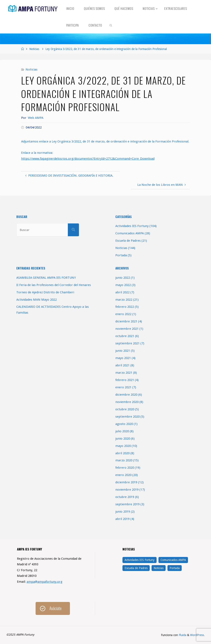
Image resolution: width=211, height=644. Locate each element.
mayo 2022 (123, 285)
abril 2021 (122, 365)
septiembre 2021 (127, 343)
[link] (111, 25)
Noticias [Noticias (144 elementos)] (159, 568)
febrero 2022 (125, 307)
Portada (121, 255)
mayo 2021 (123, 358)
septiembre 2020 (127, 417)
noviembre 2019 (127, 490)
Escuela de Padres (128, 241)
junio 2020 (123, 439)
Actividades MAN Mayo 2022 (37, 300)
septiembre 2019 (127, 504)
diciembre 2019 (126, 482)
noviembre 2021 (127, 329)
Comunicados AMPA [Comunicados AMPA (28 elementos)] (173, 560)
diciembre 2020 (126, 395)
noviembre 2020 (127, 402)
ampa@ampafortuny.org (44, 582)
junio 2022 (123, 278)
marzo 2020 (124, 460)
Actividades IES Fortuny (132, 226)
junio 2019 (123, 512)
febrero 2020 (125, 468)
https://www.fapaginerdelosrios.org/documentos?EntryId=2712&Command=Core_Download (88, 159)
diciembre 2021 (126, 321)
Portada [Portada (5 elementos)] (175, 568)
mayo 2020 (123, 446)
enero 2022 (123, 314)
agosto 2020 (124, 424)
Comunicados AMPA (130, 233)
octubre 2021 (125, 336)
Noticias (34, 49)
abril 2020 (122, 453)
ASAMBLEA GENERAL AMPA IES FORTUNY (46, 278)
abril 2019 (122, 519)
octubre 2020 (125, 409)
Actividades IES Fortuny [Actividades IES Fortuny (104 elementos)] (140, 560)
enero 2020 (123, 475)
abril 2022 (122, 292)
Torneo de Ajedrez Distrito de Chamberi (45, 292)
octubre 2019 (125, 497)
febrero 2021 (125, 380)
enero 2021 (123, 387)
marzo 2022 (124, 300)
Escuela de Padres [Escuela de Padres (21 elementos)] (136, 568)
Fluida (182, 635)
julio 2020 (122, 431)
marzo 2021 (124, 373)
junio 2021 (123, 351)
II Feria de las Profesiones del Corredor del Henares (54, 285)
